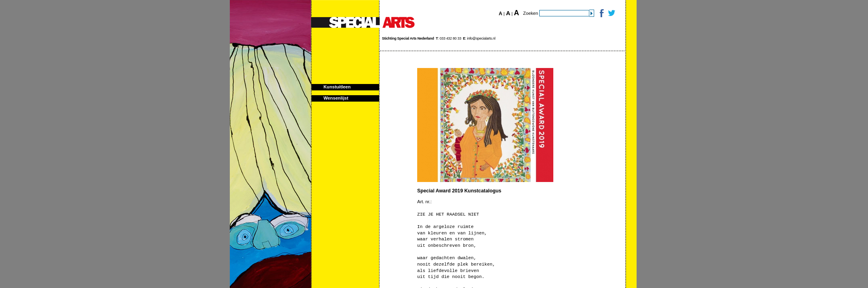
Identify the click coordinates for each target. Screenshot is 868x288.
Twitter (611, 13)
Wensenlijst (336, 98)
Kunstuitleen (337, 87)
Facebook (601, 13)
